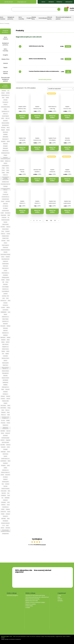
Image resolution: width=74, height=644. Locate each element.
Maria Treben (5, 319)
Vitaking (8, 509)
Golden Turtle (5, 238)
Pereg (9, 408)
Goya (8, 241)
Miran (8, 340)
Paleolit (5, 403)
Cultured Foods (5, 199)
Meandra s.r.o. (5, 333)
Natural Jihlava (5, 371)
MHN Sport (3, 337)
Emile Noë (4, 218)
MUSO (8, 351)
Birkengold (5, 148)
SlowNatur (5, 463)
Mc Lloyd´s (3, 326)
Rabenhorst (5, 425)
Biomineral (5, 132)
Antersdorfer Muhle (5, 107)
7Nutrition (4, 91)
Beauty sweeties (5, 123)
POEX (9, 415)
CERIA (8, 173)
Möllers (3, 351)
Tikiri (9, 491)
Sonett (2, 475)
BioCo (8, 128)
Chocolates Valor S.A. (5, 184)
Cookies (28, 608)
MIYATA (8, 342)
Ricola (2, 433)
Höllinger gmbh (5, 277)
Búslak (2, 161)
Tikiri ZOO (4, 493)
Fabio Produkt (5, 224)
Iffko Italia (5, 284)
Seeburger (3, 452)
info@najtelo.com (20, 2)
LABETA (8, 307)
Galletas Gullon (5, 236)
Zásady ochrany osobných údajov (35, 602)
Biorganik (3, 141)
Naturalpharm (5, 373)
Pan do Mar (3, 406)
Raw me (8, 431)
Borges (5, 155)
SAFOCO (3, 440)
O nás (59, 595)
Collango (5, 186)
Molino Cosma (5, 349)
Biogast (3, 130)
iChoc (7, 282)
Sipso (9, 461)
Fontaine (7, 231)
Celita (8, 170)
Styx (3, 484)
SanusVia (3, 447)
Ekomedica (8, 213)
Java (4, 298)
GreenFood (5, 248)
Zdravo (3, 528)
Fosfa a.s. (3, 234)
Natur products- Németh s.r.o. (5, 368)
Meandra (5, 331)
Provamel (3, 423)
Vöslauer (8, 514)
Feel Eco (8, 227)
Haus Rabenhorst (5, 259)
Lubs (9, 312)
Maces (5, 314)
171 (55, 221)
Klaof (9, 301)
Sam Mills (3, 445)
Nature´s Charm (5, 378)
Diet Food (5, 204)
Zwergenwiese (5, 534)
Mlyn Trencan (5, 344)
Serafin (5, 456)
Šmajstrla (3, 465)
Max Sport (5, 324)
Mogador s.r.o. (5, 347)
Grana (5, 243)
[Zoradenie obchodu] (61, 89)
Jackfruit (5, 294)
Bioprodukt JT (5, 139)
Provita (8, 423)
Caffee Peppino (5, 166)
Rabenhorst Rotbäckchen (5, 428)
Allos (3, 98)
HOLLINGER (5, 275)
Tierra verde (4, 491)
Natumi (5, 361)
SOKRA (5, 468)
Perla (3, 410)
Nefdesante (5, 382)
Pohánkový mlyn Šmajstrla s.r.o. (5, 418)
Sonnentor (8, 475)
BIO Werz (3, 128)
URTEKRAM (7, 498)
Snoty (8, 465)
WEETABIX (3, 519)
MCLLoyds (5, 328)
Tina (8, 493)
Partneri (60, 599)
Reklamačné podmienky (32, 599)
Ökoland (3, 396)
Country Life (5, 194)
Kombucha (5, 305)
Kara (7, 298)
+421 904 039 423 (7, 2)
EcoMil (2, 213)
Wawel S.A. (5, 516)
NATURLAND (5, 380)
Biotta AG (5, 144)
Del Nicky (8, 201)
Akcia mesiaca (3, 18)
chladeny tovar (5, 182)
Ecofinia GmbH (5, 211)
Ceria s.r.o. (5, 175)
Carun (3, 170)
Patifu (9, 406)
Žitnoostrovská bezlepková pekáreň (5, 79)
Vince (8, 505)
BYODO (5, 163)
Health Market (5, 264)
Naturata (5, 376)
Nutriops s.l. (5, 394)
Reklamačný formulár (32, 601)
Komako (5, 303)
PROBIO (8, 421)
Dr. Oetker (5, 208)
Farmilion (3, 227)
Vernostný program (12, 595)
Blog (59, 597)
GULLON (5, 252)
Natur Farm (5, 365)
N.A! (3, 354)
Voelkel (3, 514)
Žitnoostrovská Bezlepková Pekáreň (5, 531)
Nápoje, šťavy (34, 18)
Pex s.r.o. (7, 410)
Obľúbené (50, 2)
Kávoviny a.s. (3, 301)
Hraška (3, 280)
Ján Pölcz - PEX (5, 296)
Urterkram (5, 500)
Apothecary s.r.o (5, 111)
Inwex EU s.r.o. (5, 289)
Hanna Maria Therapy (5, 254)
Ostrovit (8, 399)
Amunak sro (5, 102)
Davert (3, 201)
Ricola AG (8, 433)
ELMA (9, 215)
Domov (42, 2)
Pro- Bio (3, 421)
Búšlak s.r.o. (8, 161)
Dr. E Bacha (5, 206)
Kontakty (60, 601)
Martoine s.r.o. (5, 321)
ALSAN (7, 98)
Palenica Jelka (5, 401)
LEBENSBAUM (4, 312)
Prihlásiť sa (58, 2)
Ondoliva (3, 399)
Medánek (5, 335)
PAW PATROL (3, 408)
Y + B (3, 525)
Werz (8, 519)
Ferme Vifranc (5, 229)
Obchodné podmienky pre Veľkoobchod (37, 597)
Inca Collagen (5, 287)
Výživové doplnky (49, 18)
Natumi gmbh (5, 363)
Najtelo (7, 354)
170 (51, 221)
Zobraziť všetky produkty (45, 80)
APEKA (5, 109)
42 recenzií (43, 545)
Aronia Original (5, 116)
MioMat (9, 337)
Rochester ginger (5, 438)
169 (47, 221)
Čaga (3, 168)
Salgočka (8, 440)
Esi (8, 218)
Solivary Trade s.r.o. (5, 472)
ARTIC (3, 118)
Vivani (9, 512)
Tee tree (5, 486)
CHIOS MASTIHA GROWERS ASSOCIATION (5, 178)
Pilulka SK (3, 412)
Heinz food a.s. (5, 268)
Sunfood (7, 484)
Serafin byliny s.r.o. (5, 459)
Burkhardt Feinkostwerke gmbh (5, 158)
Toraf (8, 495)
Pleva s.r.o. (3, 415)
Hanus (3, 257)
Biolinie (8, 130)
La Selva (3, 307)
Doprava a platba (31, 604)
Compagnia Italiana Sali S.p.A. (5, 189)
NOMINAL (5, 385)
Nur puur (7, 389)
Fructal (8, 234)
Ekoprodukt (4, 215)
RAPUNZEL (3, 431)
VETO (8, 502)
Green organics (5, 245)
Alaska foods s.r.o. (5, 95)
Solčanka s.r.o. (5, 470)
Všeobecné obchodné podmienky (35, 595)
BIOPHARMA (5, 137)
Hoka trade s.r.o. (5, 273)
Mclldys (8, 326)
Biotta (8, 141)
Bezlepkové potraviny (11, 18)
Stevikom (5, 479)
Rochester (5, 435)
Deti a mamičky (21, 18)
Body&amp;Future (5, 153)
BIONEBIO (5, 134)
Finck (3, 231)
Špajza (45, 18)
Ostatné (41, 18)
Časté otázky (29, 606)
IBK (3, 282)
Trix (2, 498)
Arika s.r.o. (5, 114)
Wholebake (5, 521)
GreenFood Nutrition (5, 250)
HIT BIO (5, 271)
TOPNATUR (3, 495)
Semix (9, 452)
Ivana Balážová (5, 291)
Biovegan (5, 146)
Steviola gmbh (5, 482)
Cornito (5, 192)
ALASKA (8, 93)
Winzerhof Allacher (5, 523)
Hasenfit (8, 257)
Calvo (7, 168)
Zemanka (8, 528)
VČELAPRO (3, 502)
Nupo (3, 389)
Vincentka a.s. (5, 507)
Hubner (8, 280)
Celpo (3, 173)
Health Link (5, 261)
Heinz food (5, 266)
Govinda (3, 241)
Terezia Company (5, 489)
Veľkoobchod (68, 2)
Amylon (5, 104)
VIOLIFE (3, 509)
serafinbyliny (3, 461)
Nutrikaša (5, 392)
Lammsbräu (5, 310)
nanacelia (5, 356)
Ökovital (8, 396)
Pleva (8, 412)
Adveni (3, 93)
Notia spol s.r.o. (5, 387)
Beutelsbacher (5, 125)
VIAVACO (3, 505)
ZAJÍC (7, 525)
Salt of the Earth (5, 442)
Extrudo (5, 222)
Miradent (3, 340)
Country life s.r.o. (5, 197)
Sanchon (8, 445)
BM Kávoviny (5, 151)
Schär (8, 447)
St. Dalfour (5, 477)
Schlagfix (5, 449)
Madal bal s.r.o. (5, 317)
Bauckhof (5, 121)
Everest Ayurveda (5, 220)
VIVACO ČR (3, 512)
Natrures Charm (5, 358)
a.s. (8, 91)
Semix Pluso (5, 454)
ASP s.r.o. (7, 118)
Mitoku (3, 342)
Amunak (5, 100)
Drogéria (29, 18)
